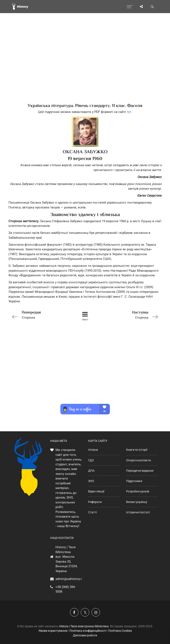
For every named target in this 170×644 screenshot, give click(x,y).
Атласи (93, 450)
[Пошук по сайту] (152, 7)
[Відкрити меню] (130, 7)
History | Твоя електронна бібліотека (84, 626)
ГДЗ (91, 460)
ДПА (91, 471)
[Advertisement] (85, 66)
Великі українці (137, 502)
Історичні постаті (138, 512)
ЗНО (91, 481)
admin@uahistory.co (70, 579)
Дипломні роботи (85, 635)
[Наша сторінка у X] (85, 612)
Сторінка (39, 314)
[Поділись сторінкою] (141, 7)
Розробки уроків (138, 491)
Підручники (134, 481)
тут (129, 112)
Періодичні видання (140, 471)
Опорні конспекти (138, 460)
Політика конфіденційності (88, 631)
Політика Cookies (120, 631)
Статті (92, 512)
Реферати (95, 502)
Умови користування (53, 631)
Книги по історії (137, 450)
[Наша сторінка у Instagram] (96, 612)
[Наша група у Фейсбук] (74, 612)
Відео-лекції (96, 491)
